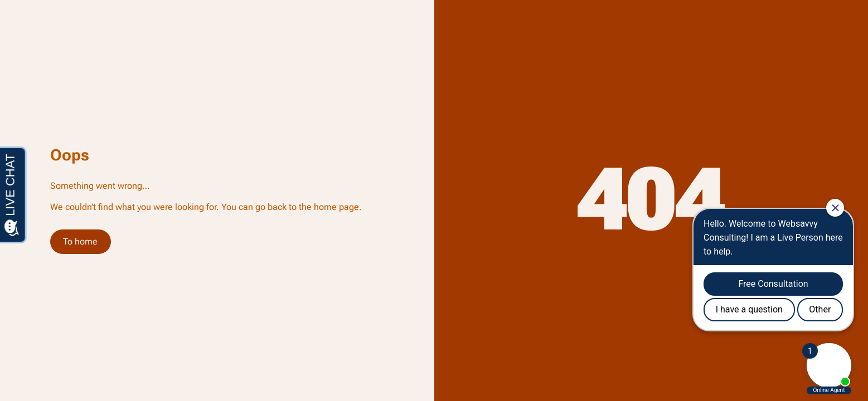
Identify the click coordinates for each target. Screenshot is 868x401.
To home (80, 241)
